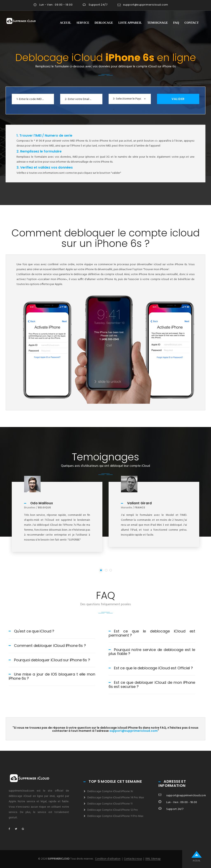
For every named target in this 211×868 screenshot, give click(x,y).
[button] (130, 99)
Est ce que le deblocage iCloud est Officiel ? (151, 668)
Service (83, 23)
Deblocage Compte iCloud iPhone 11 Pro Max (115, 816)
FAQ (176, 23)
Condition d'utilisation (108, 859)
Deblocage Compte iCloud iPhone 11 (110, 804)
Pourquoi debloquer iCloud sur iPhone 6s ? (49, 660)
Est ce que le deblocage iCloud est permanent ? (152, 633)
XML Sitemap (153, 859)
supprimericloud (59, 859)
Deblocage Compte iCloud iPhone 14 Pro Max (116, 798)
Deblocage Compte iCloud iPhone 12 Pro (113, 810)
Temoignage (158, 23)
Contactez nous (133, 859)
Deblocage (104, 23)
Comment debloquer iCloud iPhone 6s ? (47, 646)
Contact (192, 23)
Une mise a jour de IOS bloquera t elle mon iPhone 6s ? (52, 676)
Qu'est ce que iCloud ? (31, 631)
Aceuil (66, 23)
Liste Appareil (130, 23)
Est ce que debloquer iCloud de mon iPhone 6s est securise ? (152, 684)
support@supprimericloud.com (146, 5)
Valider (178, 99)
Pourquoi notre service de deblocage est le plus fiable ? (152, 652)
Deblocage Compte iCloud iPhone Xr (110, 791)
